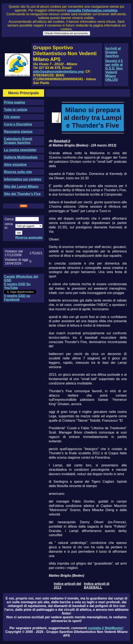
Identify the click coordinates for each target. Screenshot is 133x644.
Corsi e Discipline (18, 124)
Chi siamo (12, 117)
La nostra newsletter (20, 150)
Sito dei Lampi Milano (21, 186)
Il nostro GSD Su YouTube (17, 286)
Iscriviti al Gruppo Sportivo (113, 52)
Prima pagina (14, 102)
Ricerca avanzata (29, 237)
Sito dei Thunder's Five (22, 194)
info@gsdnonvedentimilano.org (58, 72)
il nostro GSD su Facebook (17, 298)
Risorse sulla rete (18, 172)
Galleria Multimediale (21, 157)
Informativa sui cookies (23, 179)
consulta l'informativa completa (92, 10)
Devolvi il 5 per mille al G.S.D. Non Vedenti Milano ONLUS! (114, 70)
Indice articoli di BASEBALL (97, 586)
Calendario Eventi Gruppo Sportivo (18, 141)
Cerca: (10, 219)
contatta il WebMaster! (106, 628)
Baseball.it (62, 141)
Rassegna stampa (18, 132)
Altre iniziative (15, 165)
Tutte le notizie (16, 110)
